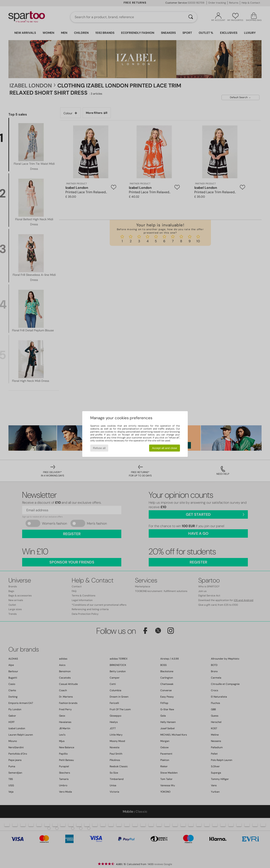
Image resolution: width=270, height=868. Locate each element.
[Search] (191, 17)
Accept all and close (165, 448)
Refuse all (99, 448)
